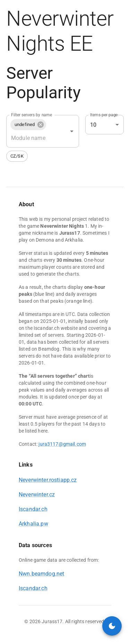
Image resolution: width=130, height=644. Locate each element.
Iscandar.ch (33, 509)
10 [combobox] (93, 125)
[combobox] (33, 138)
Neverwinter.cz (37, 495)
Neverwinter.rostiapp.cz (48, 480)
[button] (28, 125)
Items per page (104, 115)
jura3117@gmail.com (62, 444)
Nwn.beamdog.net (41, 574)
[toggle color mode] (112, 626)
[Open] (72, 131)
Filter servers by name (32, 115)
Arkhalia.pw (33, 524)
